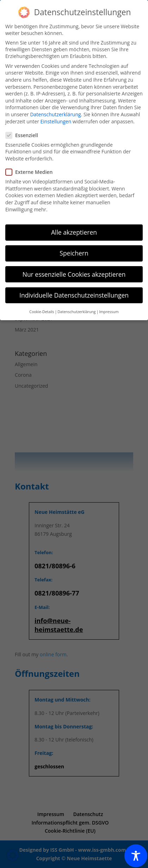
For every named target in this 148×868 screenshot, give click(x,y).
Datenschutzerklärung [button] (76, 312)
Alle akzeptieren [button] (74, 232)
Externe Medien (32, 172)
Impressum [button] (109, 312)
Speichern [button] (74, 253)
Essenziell (25, 135)
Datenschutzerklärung (55, 114)
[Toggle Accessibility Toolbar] (136, 856)
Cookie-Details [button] (42, 312)
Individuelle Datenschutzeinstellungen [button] (74, 295)
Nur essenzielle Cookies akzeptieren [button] (74, 274)
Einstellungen (56, 121)
